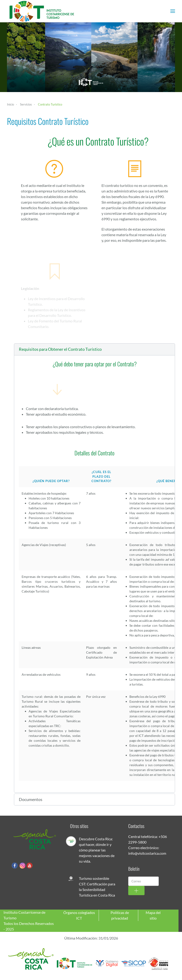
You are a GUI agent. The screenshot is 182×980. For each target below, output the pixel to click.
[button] (173, 11)
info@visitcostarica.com (147, 853)
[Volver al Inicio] (42, 11)
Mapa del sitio (153, 915)
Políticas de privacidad (120, 915)
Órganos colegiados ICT (79, 915)
